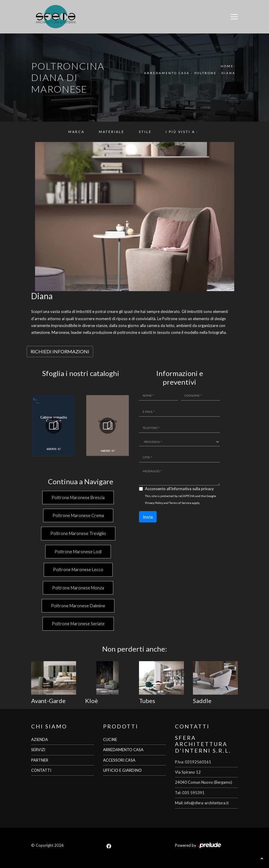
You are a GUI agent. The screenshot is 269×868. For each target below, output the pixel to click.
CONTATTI (41, 770)
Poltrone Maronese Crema (78, 515)
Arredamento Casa (167, 73)
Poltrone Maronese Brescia (78, 498)
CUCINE (110, 739)
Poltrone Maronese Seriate (78, 624)
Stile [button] (145, 132)
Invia (148, 517)
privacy (207, 489)
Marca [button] (76, 132)
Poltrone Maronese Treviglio (78, 533)
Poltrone (205, 73)
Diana (228, 73)
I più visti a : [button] (182, 132)
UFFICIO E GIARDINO (122, 770)
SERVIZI (38, 750)
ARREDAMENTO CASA (123, 750)
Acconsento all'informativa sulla (179, 489)
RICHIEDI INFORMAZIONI (60, 351)
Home (227, 66)
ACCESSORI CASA (119, 760)
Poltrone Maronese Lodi (78, 552)
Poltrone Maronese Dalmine (78, 606)
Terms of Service (180, 503)
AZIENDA (40, 739)
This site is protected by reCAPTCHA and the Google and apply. (180, 499)
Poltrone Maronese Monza (78, 588)
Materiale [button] (112, 132)
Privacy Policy (154, 503)
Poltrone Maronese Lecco (78, 570)
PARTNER (40, 760)
